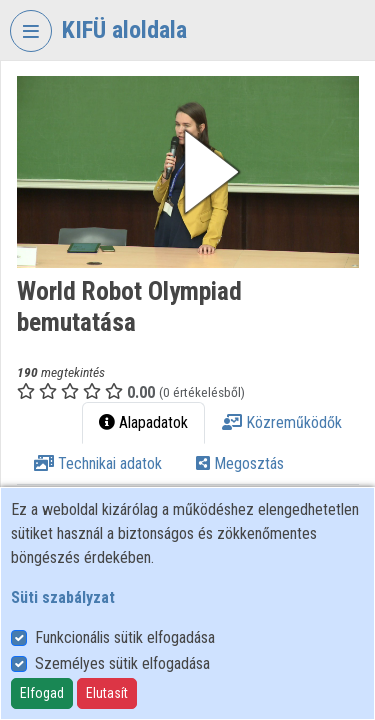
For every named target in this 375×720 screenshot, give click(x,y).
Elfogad (42, 693)
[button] (188, 172)
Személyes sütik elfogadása (122, 663)
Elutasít (107, 693)
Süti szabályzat (63, 597)
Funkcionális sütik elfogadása (125, 637)
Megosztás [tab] (240, 463)
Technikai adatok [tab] (98, 463)
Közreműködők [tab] (282, 422)
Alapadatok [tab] (143, 422)
